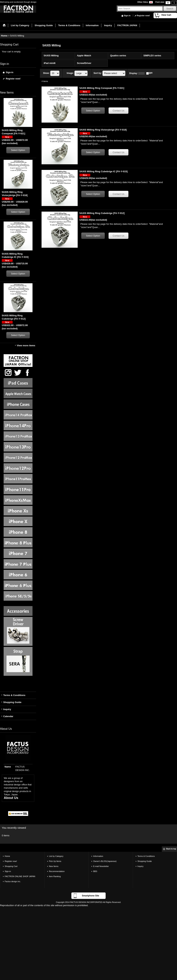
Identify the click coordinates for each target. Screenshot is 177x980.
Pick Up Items (55, 861)
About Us (11, 798)
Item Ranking (55, 876)
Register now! (143, 16)
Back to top (171, 849)
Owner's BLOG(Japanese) (105, 861)
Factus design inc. (13, 881)
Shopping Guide (12, 702)
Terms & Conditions (14, 695)
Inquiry (7, 709)
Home (7, 856)
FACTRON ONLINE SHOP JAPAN (20, 876)
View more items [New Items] (26, 345)
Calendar (8, 716)
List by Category (56, 856)
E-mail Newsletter (101, 866)
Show (46, 73)
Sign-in (127, 16)
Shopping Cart (11, 866)
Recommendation (57, 871)
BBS (95, 871)
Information (98, 856)
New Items (54, 866)
